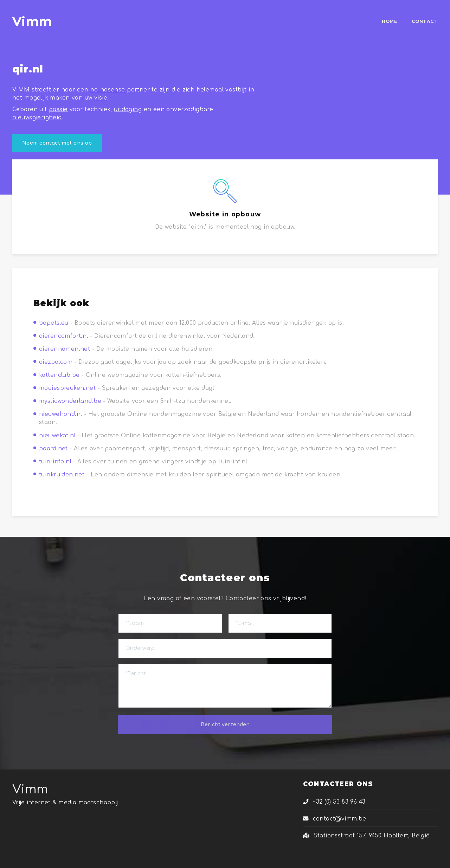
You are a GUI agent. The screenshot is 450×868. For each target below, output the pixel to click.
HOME (389, 21)
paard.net (53, 449)
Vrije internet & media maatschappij (65, 803)
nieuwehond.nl (60, 414)
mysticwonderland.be (70, 401)
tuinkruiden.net (62, 475)
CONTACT (425, 21)
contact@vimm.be (335, 819)
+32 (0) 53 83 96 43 (334, 802)
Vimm (30, 789)
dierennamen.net (65, 349)
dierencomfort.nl (64, 336)
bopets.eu (54, 323)
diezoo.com (56, 362)
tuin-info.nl (55, 462)
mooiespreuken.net (67, 388)
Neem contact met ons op (57, 143)
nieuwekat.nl (57, 436)
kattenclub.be (59, 375)
